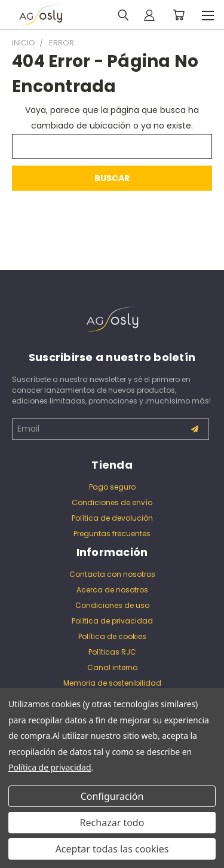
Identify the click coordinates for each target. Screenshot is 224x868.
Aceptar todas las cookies (112, 849)
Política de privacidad (112, 621)
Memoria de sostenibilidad (112, 683)
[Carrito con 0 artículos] (179, 15)
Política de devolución (112, 518)
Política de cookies (112, 636)
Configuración (112, 796)
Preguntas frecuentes (112, 534)
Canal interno (112, 667)
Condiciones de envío (112, 502)
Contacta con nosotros (112, 574)
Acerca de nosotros (112, 590)
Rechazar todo (112, 823)
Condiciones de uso (112, 605)
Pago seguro (112, 487)
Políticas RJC (112, 652)
